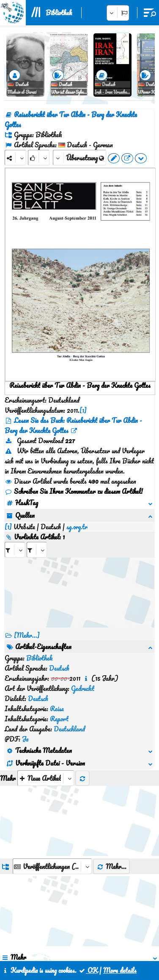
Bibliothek (59, 13)
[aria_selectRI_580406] (15, 540)
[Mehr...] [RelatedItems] (27, 625)
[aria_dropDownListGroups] (52, 765)
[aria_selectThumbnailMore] (46, 677)
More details (120, 970)
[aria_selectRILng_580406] (37, 540)
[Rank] (39, 158)
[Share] (15, 158)
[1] (83, 410)
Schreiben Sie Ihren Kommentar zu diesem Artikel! (74, 491)
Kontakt (81, 942)
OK (88, 970)
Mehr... (111, 765)
